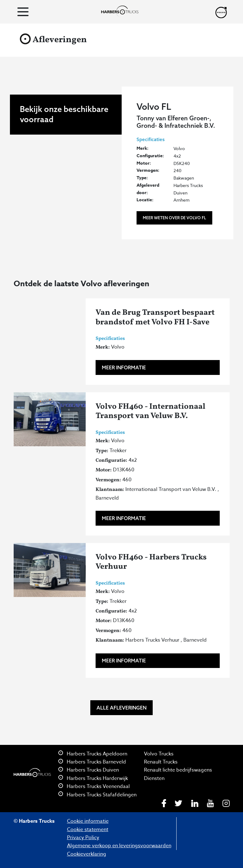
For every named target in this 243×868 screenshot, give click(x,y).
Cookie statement (88, 830)
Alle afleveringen (121, 708)
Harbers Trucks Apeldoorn (93, 754)
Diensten (154, 778)
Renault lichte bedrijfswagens (178, 770)
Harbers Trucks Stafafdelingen (97, 795)
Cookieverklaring (87, 854)
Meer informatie (124, 367)
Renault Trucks (161, 762)
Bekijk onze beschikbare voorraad (64, 166)
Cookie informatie (88, 821)
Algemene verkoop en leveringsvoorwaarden (119, 846)
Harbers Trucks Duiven (89, 770)
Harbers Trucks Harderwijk (93, 778)
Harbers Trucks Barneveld (92, 762)
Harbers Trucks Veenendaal (94, 786)
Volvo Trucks (159, 754)
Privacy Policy (83, 838)
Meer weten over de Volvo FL (174, 218)
